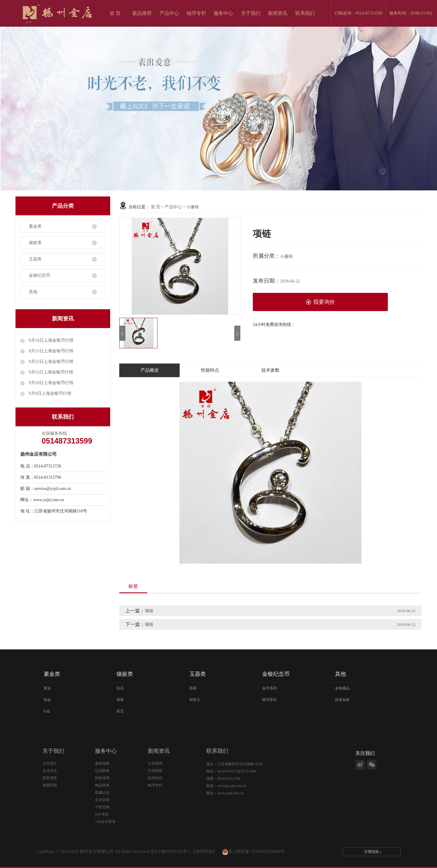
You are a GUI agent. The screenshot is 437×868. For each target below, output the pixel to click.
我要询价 (320, 302)
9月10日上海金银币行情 (51, 383)
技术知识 (155, 778)
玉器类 (35, 259)
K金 (47, 711)
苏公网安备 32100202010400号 (256, 851)
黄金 (47, 688)
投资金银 (342, 700)
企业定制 (102, 800)
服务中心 (223, 13)
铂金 (47, 700)
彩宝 (120, 711)
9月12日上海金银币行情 (51, 362)
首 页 (115, 13)
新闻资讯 (278, 13)
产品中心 (169, 13)
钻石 (120, 688)
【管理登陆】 (204, 851)
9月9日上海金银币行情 (49, 393)
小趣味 (193, 207)
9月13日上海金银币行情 (51, 351)
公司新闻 (155, 763)
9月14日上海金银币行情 (51, 340)
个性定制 (102, 807)
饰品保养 (102, 785)
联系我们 (305, 13)
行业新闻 (155, 771)
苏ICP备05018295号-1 (170, 851)
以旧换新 (102, 771)
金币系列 (269, 688)
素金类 (35, 226)
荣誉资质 (50, 778)
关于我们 (251, 13)
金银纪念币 (39, 275)
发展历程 (50, 785)
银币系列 (269, 700)
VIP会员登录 (105, 822)
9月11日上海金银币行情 (50, 372)
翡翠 (120, 700)
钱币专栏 (196, 13)
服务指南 (102, 763)
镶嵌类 (35, 243)
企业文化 (50, 771)
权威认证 (102, 793)
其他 (33, 292)
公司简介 (50, 763)
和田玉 (195, 700)
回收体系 (102, 778)
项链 (149, 611)
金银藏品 (342, 688)
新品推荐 (142, 13)
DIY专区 (102, 814)
